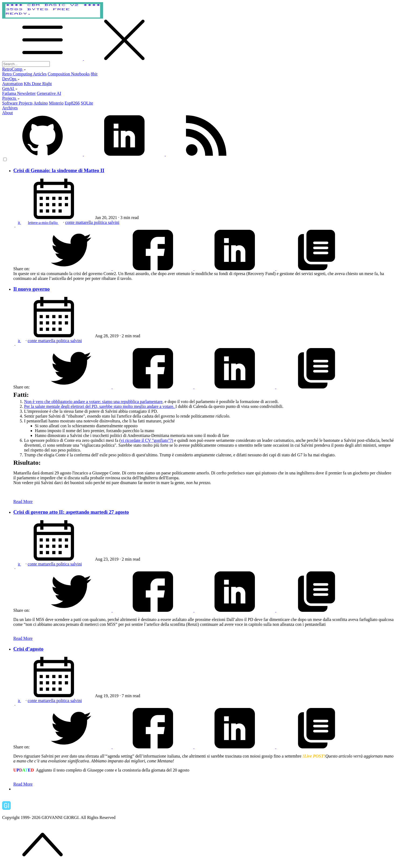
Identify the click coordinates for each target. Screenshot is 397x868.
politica (101, 222)
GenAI (10, 88)
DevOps (11, 79)
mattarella (85, 222)
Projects (11, 98)
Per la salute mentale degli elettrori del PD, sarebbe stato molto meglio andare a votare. (100, 406)
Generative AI (49, 93)
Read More (23, 501)
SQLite (87, 103)
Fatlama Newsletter (19, 93)
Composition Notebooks (69, 74)
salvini (114, 222)
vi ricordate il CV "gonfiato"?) (147, 440)
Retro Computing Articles (24, 74)
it (19, 223)
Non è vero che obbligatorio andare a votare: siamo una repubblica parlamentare (93, 402)
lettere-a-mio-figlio (43, 223)
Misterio (56, 103)
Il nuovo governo (32, 289)
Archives (10, 108)
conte (70, 222)
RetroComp (14, 69)
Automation (12, 84)
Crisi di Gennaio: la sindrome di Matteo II (59, 170)
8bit (94, 74)
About (8, 113)
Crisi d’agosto (29, 649)
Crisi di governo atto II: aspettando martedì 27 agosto (71, 512)
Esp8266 (72, 103)
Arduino (41, 103)
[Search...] (26, 64)
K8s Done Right (38, 84)
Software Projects (17, 103)
